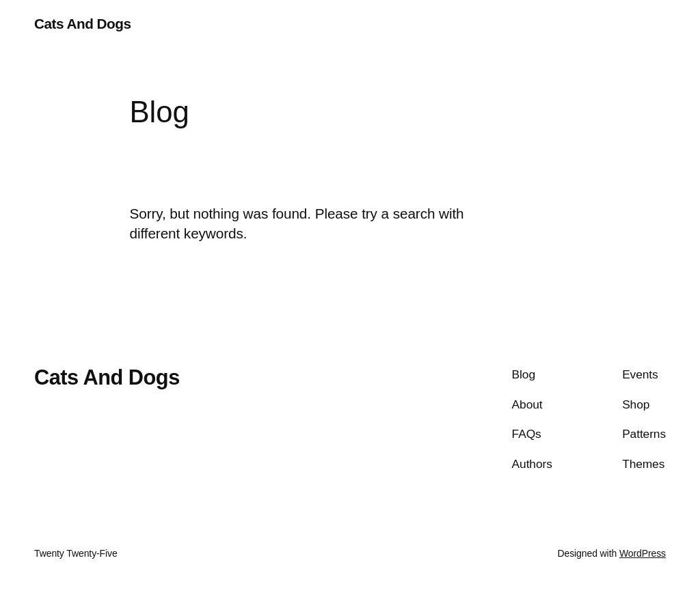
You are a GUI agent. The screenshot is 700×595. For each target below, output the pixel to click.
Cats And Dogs (82, 24)
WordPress (643, 553)
